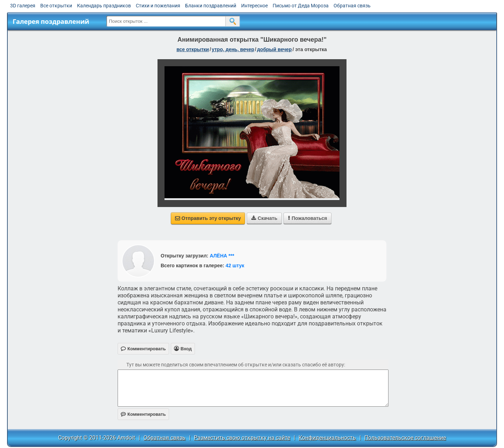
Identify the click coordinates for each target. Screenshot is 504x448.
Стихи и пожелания (158, 6)
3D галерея (23, 6)
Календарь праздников (104, 6)
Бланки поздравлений (211, 6)
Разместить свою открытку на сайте (242, 438)
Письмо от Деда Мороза (301, 6)
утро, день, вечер (233, 49)
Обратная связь (352, 6)
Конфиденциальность (327, 438)
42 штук (235, 266)
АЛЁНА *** (222, 256)
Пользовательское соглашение (405, 438)
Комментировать (143, 414)
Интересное (254, 6)
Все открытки (56, 6)
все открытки (193, 49)
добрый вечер (274, 49)
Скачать (264, 218)
